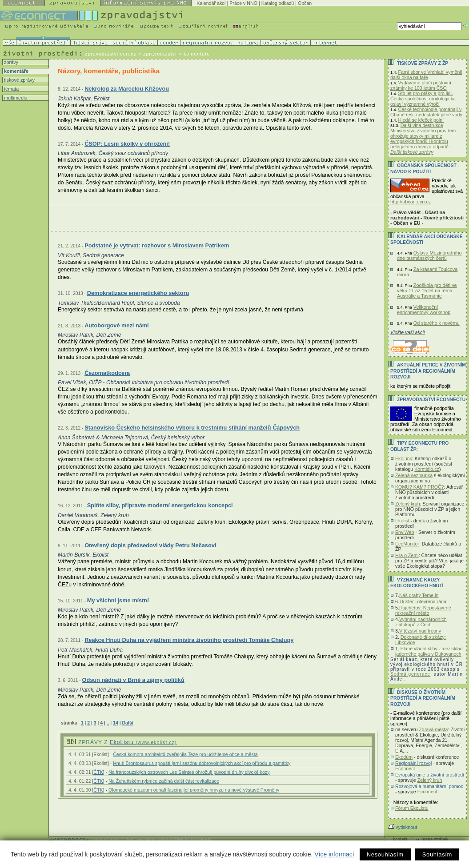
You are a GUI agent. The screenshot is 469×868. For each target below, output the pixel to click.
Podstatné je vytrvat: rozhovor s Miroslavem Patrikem (157, 245)
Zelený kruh (408, 504)
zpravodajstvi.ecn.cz (111, 54)
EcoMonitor (407, 544)
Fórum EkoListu (412, 808)
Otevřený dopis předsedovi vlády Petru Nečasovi (150, 545)
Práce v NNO (243, 3)
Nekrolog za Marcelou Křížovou (127, 89)
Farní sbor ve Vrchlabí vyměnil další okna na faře (426, 75)
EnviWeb (405, 532)
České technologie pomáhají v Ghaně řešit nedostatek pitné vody (426, 112)
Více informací (334, 854)
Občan (305, 3)
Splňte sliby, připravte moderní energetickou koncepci (160, 505)
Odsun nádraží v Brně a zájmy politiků (133, 680)
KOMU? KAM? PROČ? (420, 487)
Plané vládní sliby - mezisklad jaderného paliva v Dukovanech (429, 651)
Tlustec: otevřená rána (423, 601)
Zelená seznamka (414, 475)
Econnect (405, 768)
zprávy (10, 62)
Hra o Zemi (407, 555)
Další (127, 723)
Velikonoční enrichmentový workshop (424, 310)
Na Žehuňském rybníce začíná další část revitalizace (164, 781)
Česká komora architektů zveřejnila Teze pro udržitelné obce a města (185, 754)
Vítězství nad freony (420, 631)
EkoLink (404, 458)
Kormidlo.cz (427, 469)
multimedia (15, 98)
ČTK (98, 772)
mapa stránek (435, 839)
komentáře (16, 71)
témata (11, 89)
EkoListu (143, 742)
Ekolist (402, 521)
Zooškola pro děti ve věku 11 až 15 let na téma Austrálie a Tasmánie (427, 291)
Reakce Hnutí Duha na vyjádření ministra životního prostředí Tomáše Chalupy (189, 640)
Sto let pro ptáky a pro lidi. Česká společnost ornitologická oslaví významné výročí (423, 99)
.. (108, 723)
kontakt (400, 839)
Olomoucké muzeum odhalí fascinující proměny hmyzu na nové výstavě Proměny (194, 790)
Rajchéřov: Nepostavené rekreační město (423, 610)
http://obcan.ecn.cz (411, 202)
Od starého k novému (437, 323)
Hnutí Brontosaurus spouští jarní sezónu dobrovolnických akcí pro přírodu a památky (202, 763)
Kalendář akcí (211, 3)
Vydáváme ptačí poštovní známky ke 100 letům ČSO (421, 85)
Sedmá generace (410, 674)
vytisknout (403, 827)
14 (116, 723)
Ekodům (404, 757)
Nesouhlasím (385, 854)
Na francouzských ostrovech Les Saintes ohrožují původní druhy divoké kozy (189, 772)
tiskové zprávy (19, 80)
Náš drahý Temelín (419, 595)
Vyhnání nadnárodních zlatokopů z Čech (421, 622)
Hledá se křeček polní (421, 120)
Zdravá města (433, 729)
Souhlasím (437, 854)
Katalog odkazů (278, 3)
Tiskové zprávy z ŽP (423, 63)
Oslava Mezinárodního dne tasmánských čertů (429, 255)
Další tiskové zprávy (412, 152)
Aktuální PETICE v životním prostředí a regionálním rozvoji (428, 371)
